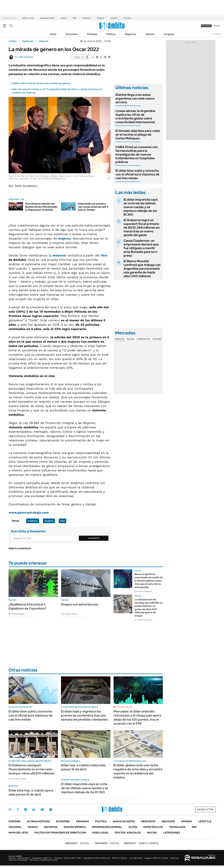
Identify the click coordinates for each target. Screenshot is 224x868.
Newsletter (217, 34)
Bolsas (131, 339)
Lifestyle (205, 821)
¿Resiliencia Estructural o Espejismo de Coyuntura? (27, 606)
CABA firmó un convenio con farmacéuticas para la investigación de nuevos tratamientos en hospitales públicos (137, 154)
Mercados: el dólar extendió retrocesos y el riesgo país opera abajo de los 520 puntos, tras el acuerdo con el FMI (137, 717)
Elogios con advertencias (80, 604)
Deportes (51, 827)
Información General (107, 827)
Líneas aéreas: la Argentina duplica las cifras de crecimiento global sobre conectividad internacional (135, 116)
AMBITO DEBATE (141, 843)
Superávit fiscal (47, 18)
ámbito (13, 41)
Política (111, 34)
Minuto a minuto (125, 707)
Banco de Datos (124, 821)
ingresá (217, 26)
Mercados (148, 821)
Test (104, 255)
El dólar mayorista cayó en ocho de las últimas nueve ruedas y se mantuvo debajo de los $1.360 (141, 207)
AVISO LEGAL (100, 833)
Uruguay (169, 34)
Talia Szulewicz (26, 57)
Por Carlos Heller (69, 614)
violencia (43, 41)
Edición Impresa (75, 827)
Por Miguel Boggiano (143, 591)
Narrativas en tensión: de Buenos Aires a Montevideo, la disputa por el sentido (42, 207)
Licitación (87, 18)
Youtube (42, 810)
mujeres (64, 238)
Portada (15, 821)
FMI (74, 18)
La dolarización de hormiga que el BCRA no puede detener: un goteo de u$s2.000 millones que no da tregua (149, 608)
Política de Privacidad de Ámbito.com (60, 833)
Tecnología (177, 827)
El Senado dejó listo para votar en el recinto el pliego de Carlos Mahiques (138, 135)
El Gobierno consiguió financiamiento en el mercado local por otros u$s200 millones (31, 769)
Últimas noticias (38, 821)
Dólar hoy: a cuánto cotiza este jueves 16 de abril (83, 767)
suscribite (206, 26)
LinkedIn (34, 810)
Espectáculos (153, 827)
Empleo (101, 18)
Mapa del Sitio (18, 833)
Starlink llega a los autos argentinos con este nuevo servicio (135, 98)
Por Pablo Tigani (16, 614)
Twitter (10, 810)
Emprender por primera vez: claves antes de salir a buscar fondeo (93, 207)
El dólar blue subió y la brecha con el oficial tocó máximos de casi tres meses (137, 174)
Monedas (120, 339)
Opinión (150, 34)
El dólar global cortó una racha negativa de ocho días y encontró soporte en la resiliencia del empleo (138, 771)
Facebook (18, 810)
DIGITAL (78, 843)
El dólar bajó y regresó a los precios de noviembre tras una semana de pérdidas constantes (84, 715)
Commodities (143, 339)
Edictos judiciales (128, 833)
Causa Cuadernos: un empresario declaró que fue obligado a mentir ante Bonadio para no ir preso (141, 248)
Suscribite (94, 538)
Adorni (64, 18)
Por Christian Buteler (143, 620)
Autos (133, 827)
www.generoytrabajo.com (29, 512)
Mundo (33, 827)
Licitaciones (172, 833)
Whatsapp (51, 810)
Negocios (130, 34)
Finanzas (92, 34)
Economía (72, 34)
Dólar (53, 34)
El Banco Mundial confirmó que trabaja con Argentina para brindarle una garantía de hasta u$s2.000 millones (142, 269)
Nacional (15, 827)
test (63, 521)
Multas (152, 833)
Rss (194, 827)
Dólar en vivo (28, 18)
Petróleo (128, 18)
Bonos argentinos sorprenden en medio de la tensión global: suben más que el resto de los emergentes (149, 581)
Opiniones (28, 41)
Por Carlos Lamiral (17, 779)
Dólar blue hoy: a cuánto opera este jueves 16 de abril (31, 792)
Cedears (157, 339)
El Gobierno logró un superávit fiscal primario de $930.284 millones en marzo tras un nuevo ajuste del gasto (142, 228)
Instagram (26, 810)
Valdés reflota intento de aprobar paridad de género (41, 83)
